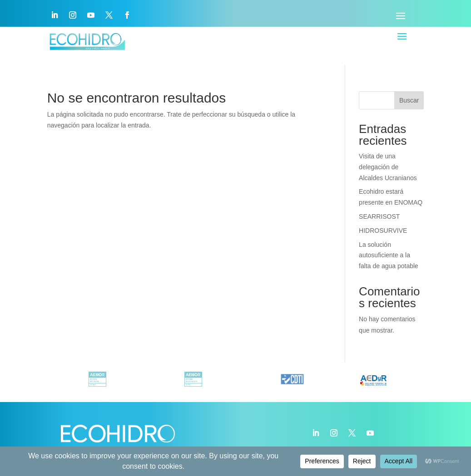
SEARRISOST (379, 216)
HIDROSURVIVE (383, 231)
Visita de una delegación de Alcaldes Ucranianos (388, 167)
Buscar (409, 100)
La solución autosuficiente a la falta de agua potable (389, 255)
